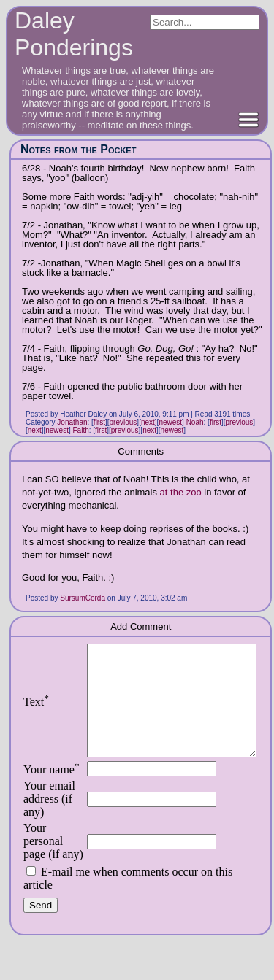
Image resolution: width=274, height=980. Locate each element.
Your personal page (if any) (43, 869)
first (99, 422)
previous (123, 422)
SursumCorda (83, 598)
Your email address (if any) (49, 821)
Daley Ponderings (74, 34)
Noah (195, 422)
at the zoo (181, 492)
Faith (81, 430)
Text (36, 713)
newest (170, 422)
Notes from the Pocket (78, 149)
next (148, 422)
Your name (52, 791)
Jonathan (72, 422)
